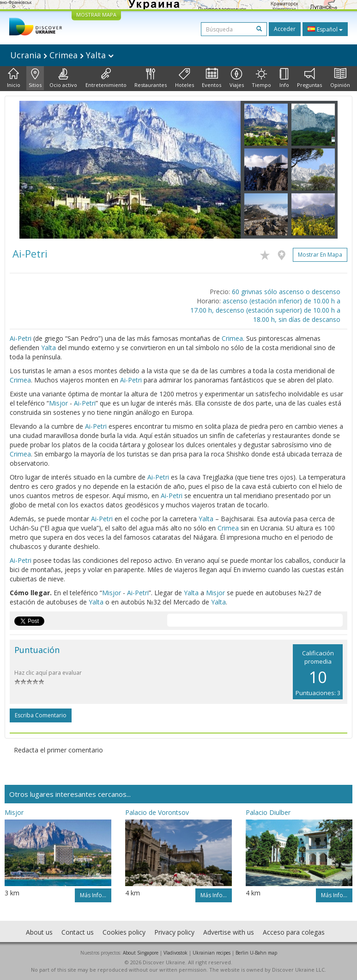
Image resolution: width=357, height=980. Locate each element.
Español (325, 29)
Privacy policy (174, 932)
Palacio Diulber (268, 812)
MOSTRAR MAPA (96, 15)
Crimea (232, 338)
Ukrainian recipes (212, 953)
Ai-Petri (21, 338)
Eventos (212, 78)
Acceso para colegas (294, 932)
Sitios (35, 78)
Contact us (78, 932)
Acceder (285, 29)
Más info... (93, 895)
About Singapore (141, 953)
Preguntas (309, 78)
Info (284, 78)
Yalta (48, 348)
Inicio (14, 78)
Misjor (58, 403)
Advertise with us (229, 932)
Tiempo (261, 78)
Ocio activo (63, 78)
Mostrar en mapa (320, 255)
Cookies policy (124, 932)
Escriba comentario (41, 715)
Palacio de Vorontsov (157, 812)
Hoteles (185, 78)
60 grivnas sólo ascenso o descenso (286, 292)
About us (39, 932)
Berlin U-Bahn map (256, 953)
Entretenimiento (106, 78)
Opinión (340, 78)
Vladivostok (175, 953)
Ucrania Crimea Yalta (62, 55)
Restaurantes (151, 78)
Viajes (237, 78)
